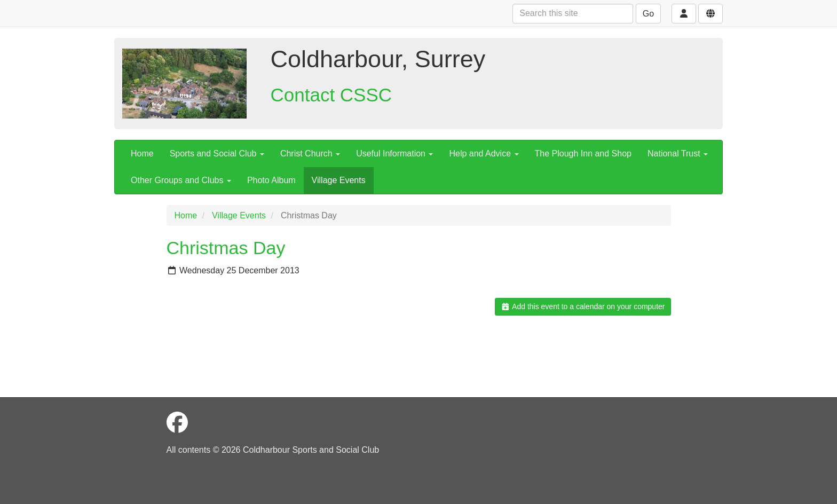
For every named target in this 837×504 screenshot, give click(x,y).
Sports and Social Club (217, 153)
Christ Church (310, 153)
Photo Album (271, 180)
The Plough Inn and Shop (583, 153)
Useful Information (394, 153)
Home (142, 153)
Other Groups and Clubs (181, 180)
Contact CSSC (331, 95)
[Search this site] (573, 14)
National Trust (678, 153)
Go (648, 14)
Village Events (339, 180)
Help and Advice (484, 153)
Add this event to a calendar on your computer (583, 306)
